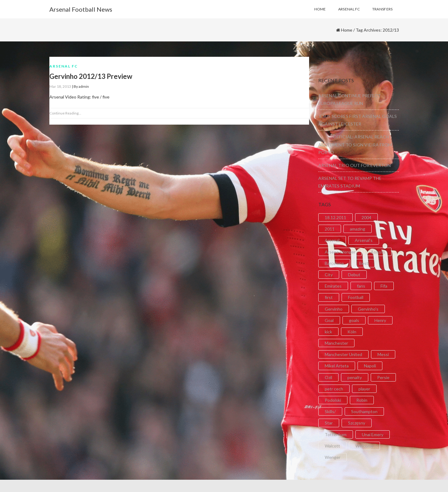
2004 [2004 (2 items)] (366, 217)
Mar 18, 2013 (60, 86)
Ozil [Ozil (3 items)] (328, 377)
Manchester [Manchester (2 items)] (336, 343)
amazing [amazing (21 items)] (358, 229)
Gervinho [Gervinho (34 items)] (334, 309)
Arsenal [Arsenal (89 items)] (332, 240)
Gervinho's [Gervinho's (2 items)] (368, 309)
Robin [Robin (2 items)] (362, 400)
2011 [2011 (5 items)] (330, 229)
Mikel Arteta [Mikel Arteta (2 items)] (337, 366)
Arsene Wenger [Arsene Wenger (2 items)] (340, 252)
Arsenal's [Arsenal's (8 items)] (364, 240)
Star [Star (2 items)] (329, 423)
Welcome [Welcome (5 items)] (364, 446)
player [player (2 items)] (364, 389)
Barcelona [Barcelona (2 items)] (334, 263)
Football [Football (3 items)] (356, 297)
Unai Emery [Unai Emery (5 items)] (373, 434)
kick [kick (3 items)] (328, 332)
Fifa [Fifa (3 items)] (384, 286)
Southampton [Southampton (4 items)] (364, 411)
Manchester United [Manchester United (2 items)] (343, 354)
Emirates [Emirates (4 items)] (333, 286)
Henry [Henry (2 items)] (380, 320)
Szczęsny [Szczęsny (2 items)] (357, 423)
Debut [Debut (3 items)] (354, 275)
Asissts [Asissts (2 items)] (378, 252)
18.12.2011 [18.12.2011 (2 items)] (335, 217)
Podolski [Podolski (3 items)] (333, 400)
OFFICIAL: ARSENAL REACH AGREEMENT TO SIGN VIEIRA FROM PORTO (355, 144)
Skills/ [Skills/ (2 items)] (330, 411)
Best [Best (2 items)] (364, 263)
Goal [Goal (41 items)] (329, 320)
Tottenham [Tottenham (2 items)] (336, 434)
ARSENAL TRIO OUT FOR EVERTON (354, 165)
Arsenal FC (64, 66)
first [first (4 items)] (329, 297)
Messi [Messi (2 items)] (383, 354)
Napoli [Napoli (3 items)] (370, 366)
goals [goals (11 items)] (354, 320)
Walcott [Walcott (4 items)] (332, 446)
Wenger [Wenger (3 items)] (333, 457)
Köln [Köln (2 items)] (352, 332)
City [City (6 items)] (329, 275)
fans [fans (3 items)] (361, 286)
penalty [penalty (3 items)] (355, 377)
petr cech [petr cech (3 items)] (334, 389)
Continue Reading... (65, 113)
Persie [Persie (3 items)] (383, 377)
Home (347, 30)
